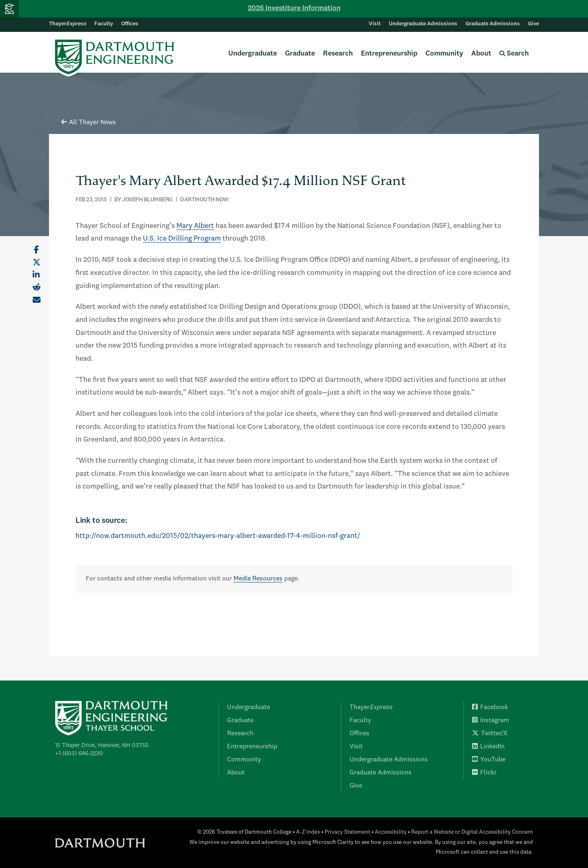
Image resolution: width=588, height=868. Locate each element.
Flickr (484, 773)
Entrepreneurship (389, 54)
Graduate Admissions (493, 24)
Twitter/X (490, 734)
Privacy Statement (347, 832)
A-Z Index (308, 832)
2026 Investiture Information (294, 8)
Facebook (490, 707)
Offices (130, 24)
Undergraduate (253, 54)
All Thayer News (89, 123)
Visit (375, 24)
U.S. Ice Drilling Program (182, 239)
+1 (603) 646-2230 (79, 754)
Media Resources (258, 579)
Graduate (300, 54)
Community (444, 54)
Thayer (68, 24)
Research (338, 54)
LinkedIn (488, 747)
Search (514, 54)
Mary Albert (195, 226)
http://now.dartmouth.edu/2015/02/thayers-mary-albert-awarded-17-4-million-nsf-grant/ (218, 536)
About (481, 54)
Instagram (491, 721)
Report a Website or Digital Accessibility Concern (472, 832)
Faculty (104, 24)
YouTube (489, 760)
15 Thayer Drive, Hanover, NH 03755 (102, 745)
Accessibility (391, 832)
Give (533, 24)
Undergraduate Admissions (423, 24)
